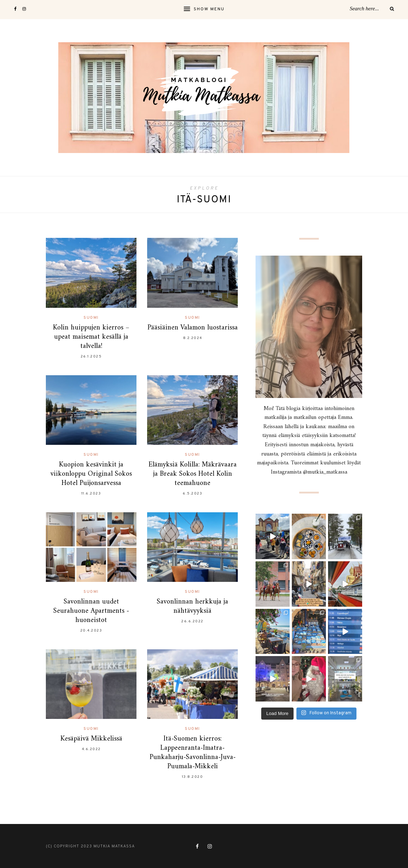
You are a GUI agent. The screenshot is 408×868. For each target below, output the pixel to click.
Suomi (91, 318)
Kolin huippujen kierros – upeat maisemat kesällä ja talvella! (91, 337)
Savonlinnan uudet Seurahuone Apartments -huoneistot (91, 611)
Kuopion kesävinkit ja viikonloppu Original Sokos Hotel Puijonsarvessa (91, 474)
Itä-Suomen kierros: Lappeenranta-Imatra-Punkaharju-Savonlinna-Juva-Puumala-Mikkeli (193, 753)
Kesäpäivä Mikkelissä (91, 739)
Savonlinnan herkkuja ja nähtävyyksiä (192, 607)
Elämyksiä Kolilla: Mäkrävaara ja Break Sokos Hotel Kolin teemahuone (193, 474)
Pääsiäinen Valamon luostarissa (193, 328)
